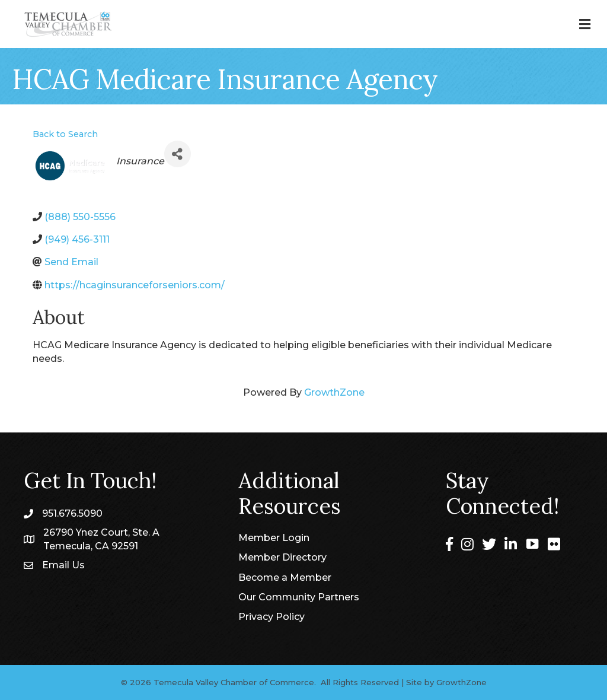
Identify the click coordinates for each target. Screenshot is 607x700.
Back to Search (65, 134)
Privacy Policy (271, 617)
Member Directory (282, 557)
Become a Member (285, 577)
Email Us (63, 565)
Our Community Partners (299, 597)
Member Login (274, 538)
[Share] (178, 154)
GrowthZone (334, 392)
